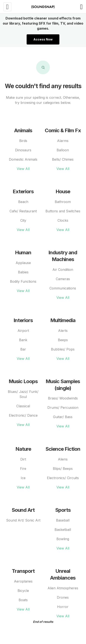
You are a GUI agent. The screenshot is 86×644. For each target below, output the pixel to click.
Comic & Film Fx (63, 130)
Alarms (63, 141)
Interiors (23, 320)
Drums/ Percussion (63, 408)
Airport (23, 331)
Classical (23, 406)
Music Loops (23, 381)
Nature (23, 449)
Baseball (63, 520)
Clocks (63, 220)
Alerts (63, 331)
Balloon (63, 150)
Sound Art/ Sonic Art (23, 520)
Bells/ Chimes (63, 159)
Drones (63, 597)
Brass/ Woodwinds (63, 398)
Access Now (43, 39)
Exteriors (23, 191)
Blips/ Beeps (63, 469)
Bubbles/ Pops (63, 349)
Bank (23, 340)
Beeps (63, 340)
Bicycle (23, 591)
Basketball (63, 530)
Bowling (63, 539)
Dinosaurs (23, 150)
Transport (23, 571)
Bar (23, 349)
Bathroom (63, 202)
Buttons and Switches (63, 211)
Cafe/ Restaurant (23, 211)
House (63, 191)
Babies (23, 272)
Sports (63, 510)
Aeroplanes (23, 581)
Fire (23, 469)
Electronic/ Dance (23, 415)
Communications (63, 288)
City (23, 220)
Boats (23, 600)
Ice (23, 478)
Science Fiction (63, 449)
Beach (23, 202)
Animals (23, 130)
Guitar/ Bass (63, 417)
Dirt (23, 459)
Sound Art (23, 510)
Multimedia (63, 320)
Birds (23, 141)
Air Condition (63, 270)
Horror (63, 607)
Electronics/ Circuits (63, 478)
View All (23, 169)
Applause (23, 263)
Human (23, 252)
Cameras (63, 279)
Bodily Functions (23, 281)
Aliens (63, 459)
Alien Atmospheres (63, 588)
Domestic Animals (23, 159)
